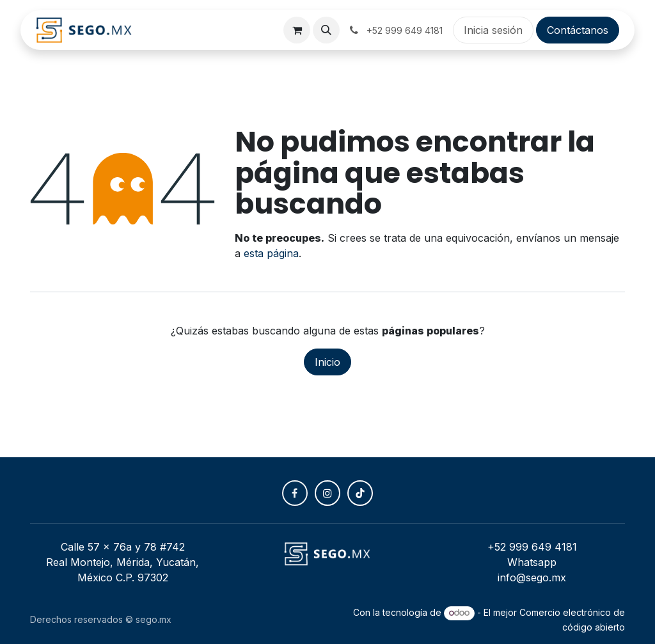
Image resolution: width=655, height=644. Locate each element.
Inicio (327, 362)
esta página (271, 253)
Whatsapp (532, 562)
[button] (326, 30)
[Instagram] (327, 493)
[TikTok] (360, 493)
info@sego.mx (532, 577)
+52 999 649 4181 (532, 547)
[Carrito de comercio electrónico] (297, 30)
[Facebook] (295, 493)
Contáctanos (578, 30)
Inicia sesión (493, 30)
